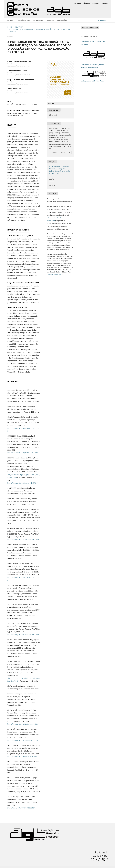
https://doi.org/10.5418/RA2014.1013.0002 (23, 453)
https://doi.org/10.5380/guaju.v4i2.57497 (22, 483)
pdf (52, 103)
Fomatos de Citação (58, 153)
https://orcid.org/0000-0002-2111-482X (18, 84)
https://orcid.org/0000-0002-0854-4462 (19, 75)
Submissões (62, 20)
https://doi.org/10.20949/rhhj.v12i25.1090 (23, 740)
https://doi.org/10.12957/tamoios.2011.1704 (23, 539)
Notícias (50, 20)
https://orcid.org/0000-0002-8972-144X (18, 66)
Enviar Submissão (90, 27)
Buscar (102, 20)
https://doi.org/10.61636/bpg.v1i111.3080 (22, 104)
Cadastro (96, 3)
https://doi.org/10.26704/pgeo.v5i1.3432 (22, 756)
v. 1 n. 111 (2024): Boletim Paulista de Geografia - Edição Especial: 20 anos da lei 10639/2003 (40, 30)
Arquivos (18, 27)
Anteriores (38, 20)
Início (10, 27)
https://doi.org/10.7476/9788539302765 (22, 808)
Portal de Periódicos (82, 3)
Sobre (10, 20)
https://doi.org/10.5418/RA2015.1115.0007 (23, 724)
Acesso (105, 3)
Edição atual (24, 20)
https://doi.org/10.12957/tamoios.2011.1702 (23, 635)
